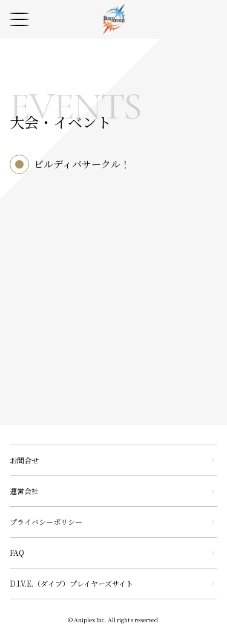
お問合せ (24, 460)
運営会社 (24, 491)
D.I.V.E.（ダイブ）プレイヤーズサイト (71, 583)
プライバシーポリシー (46, 522)
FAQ (17, 552)
